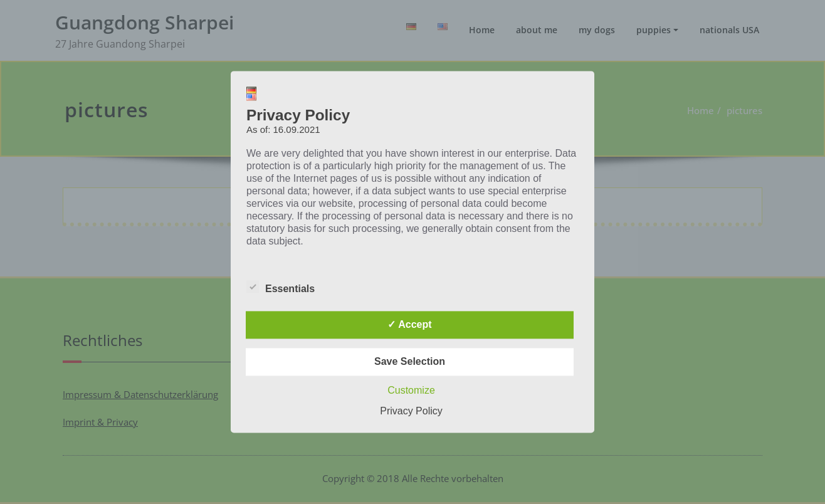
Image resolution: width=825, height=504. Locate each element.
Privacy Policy (411, 412)
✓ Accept (409, 325)
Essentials (281, 289)
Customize (411, 391)
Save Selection (410, 362)
